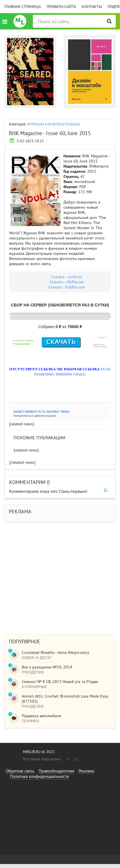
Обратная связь (20, 771)
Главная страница (23, 7)
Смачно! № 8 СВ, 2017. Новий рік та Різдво (60, 682)
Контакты (92, 7)
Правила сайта (61, 7)
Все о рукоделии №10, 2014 (47, 667)
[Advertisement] (54, 575)
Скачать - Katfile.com (67, 287)
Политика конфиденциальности (39, 776)
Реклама (86, 771)
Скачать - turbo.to (67, 277)
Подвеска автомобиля (41, 716)
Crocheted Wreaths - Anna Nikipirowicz (55, 652)
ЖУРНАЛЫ (36, 124)
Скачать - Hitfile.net (67, 282)
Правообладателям (56, 771)
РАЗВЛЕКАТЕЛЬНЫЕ (64, 124)
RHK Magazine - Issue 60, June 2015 (50, 133)
